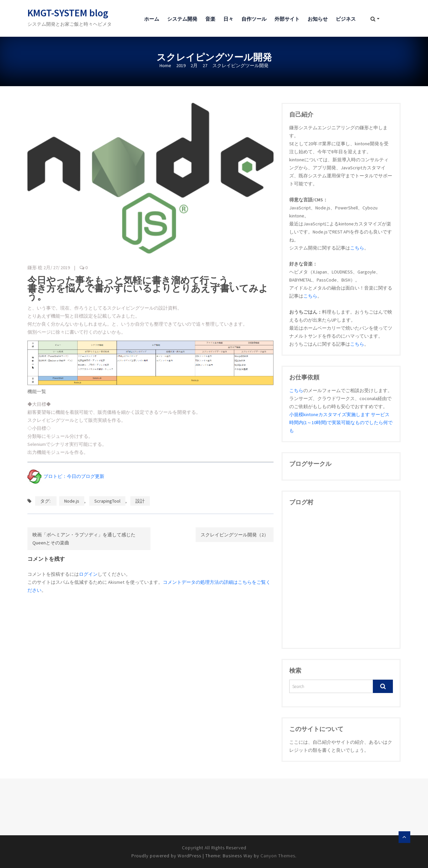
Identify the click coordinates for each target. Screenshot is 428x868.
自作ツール (254, 19)
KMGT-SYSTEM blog (68, 13)
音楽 (210, 19)
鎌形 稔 (35, 268)
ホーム (152, 19)
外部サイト (287, 19)
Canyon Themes (278, 856)
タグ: (46, 501)
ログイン (88, 574)
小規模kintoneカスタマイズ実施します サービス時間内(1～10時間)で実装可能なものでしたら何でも (341, 422)
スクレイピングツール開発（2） (235, 535)
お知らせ (318, 19)
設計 (140, 501)
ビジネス (346, 19)
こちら (357, 248)
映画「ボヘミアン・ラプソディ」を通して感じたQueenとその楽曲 (84, 539)
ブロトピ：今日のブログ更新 (66, 476)
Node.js (72, 501)
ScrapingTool (107, 501)
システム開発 (182, 19)
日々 (228, 19)
